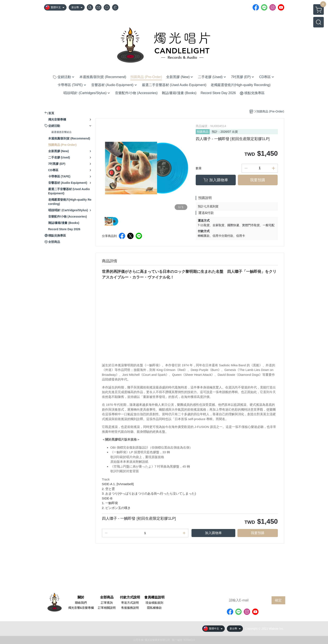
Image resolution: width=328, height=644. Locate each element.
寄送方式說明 (130, 603)
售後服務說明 (130, 608)
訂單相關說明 (107, 608)
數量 (199, 168)
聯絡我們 (81, 603)
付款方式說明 (130, 597)
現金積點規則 (154, 603)
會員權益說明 (154, 597)
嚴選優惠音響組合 (62, 132)
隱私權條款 (154, 608)
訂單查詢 (107, 603)
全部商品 (107, 597)
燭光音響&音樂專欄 (81, 608)
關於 (81, 597)
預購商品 (203, 132)
